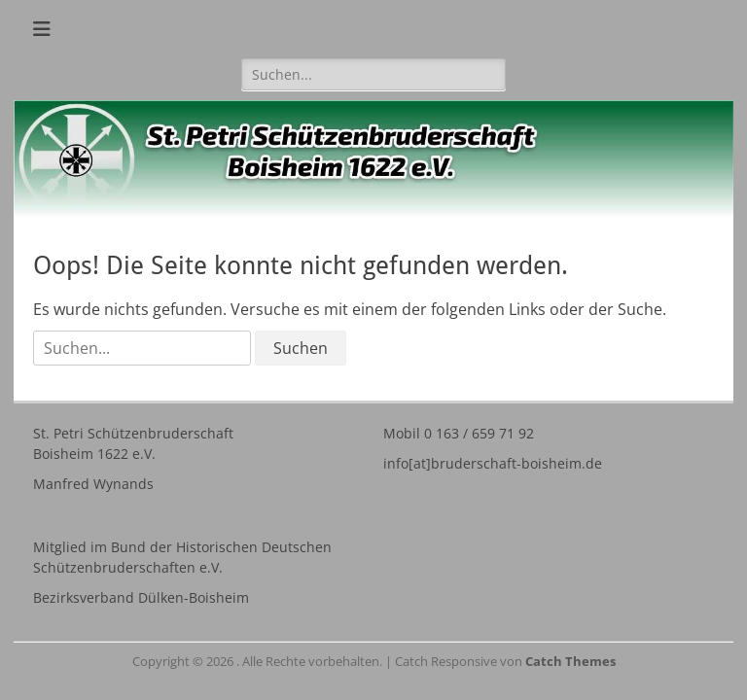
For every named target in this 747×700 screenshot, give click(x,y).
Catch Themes (570, 661)
